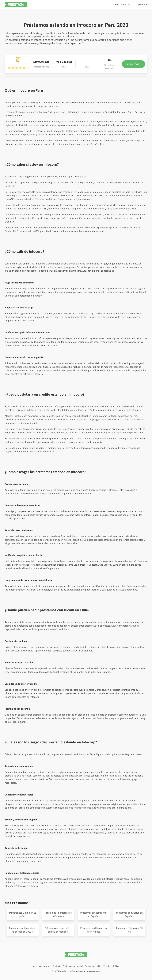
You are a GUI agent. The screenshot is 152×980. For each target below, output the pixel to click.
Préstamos (121, 4)
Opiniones (142, 4)
